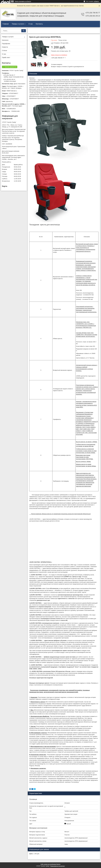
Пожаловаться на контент (58, 866)
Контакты (39, 24)
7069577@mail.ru (12, 91)
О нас (31, 24)
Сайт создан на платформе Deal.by (51, 864)
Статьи (4, 50)
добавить (96, 1)
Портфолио (6, 44)
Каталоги (5, 40)
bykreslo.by (9, 101)
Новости (5, 47)
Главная (6, 24)
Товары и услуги (18, 24)
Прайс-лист (6, 57)
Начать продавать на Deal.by (23, 1)
